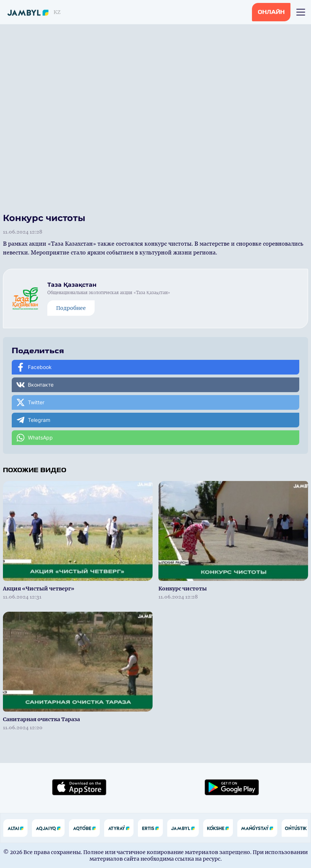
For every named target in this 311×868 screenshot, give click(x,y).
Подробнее (71, 308)
